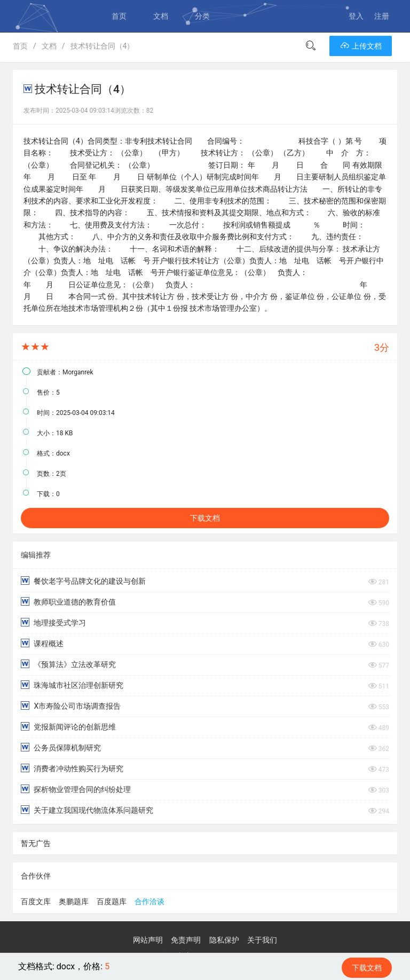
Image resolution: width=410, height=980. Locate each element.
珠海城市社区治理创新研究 (72, 685)
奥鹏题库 (74, 901)
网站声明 (148, 940)
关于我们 (262, 940)
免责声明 (186, 940)
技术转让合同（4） (102, 46)
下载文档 (205, 518)
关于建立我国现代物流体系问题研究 (87, 810)
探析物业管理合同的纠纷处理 (76, 789)
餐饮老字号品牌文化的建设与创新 (83, 581)
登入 (356, 16)
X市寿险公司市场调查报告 (71, 706)
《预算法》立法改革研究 (68, 664)
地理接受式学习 (53, 622)
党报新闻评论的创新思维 (68, 727)
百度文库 (36, 901)
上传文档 (361, 46)
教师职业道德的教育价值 (68, 602)
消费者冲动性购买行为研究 (72, 768)
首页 (119, 16)
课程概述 (42, 643)
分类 (202, 16)
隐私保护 (224, 940)
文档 (161, 16)
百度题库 (112, 901)
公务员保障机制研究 (61, 747)
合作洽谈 (149, 901)
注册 (382, 16)
